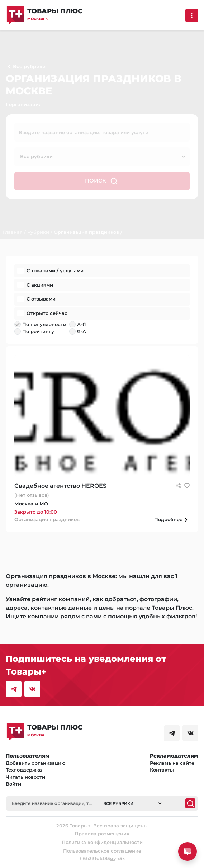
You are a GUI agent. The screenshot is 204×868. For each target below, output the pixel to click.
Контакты (162, 770)
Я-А (82, 331)
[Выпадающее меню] (192, 15)
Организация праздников (86, 232)
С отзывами (41, 299)
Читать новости (25, 777)
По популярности (44, 324)
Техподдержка (24, 770)
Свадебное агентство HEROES (60, 486)
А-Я (82, 324)
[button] (55, 19)
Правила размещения (102, 834)
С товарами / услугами (55, 270)
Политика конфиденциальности (102, 842)
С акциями (40, 285)
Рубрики (38, 232)
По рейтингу (38, 331)
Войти (13, 784)
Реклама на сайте (172, 763)
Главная (13, 232)
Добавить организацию (36, 763)
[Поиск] (190, 803)
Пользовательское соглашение (102, 851)
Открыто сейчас (47, 313)
